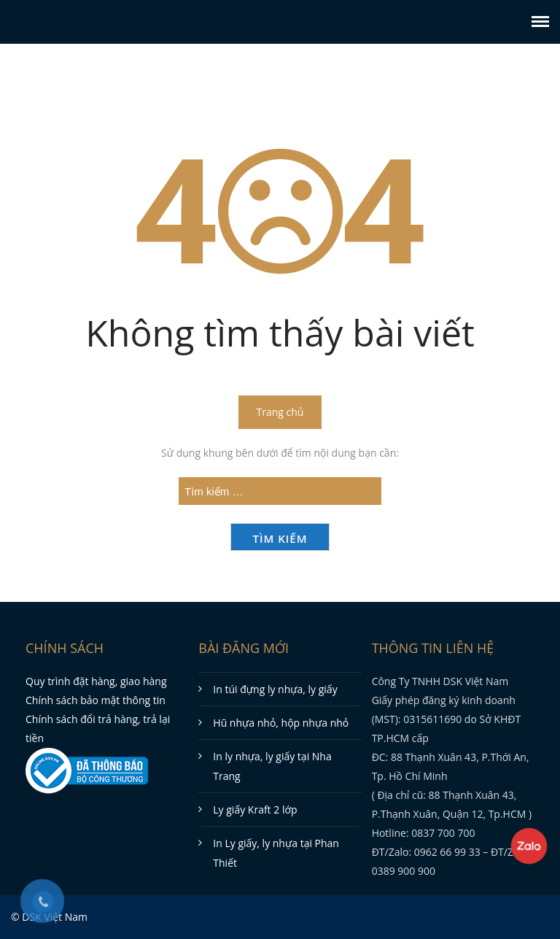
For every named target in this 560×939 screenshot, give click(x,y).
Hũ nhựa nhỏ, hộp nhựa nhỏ (281, 723)
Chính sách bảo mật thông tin (96, 700)
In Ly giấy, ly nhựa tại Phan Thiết (276, 853)
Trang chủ (280, 412)
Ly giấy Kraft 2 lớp (255, 809)
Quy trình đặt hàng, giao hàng (96, 681)
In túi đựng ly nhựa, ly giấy (275, 689)
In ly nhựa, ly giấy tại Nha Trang (272, 766)
